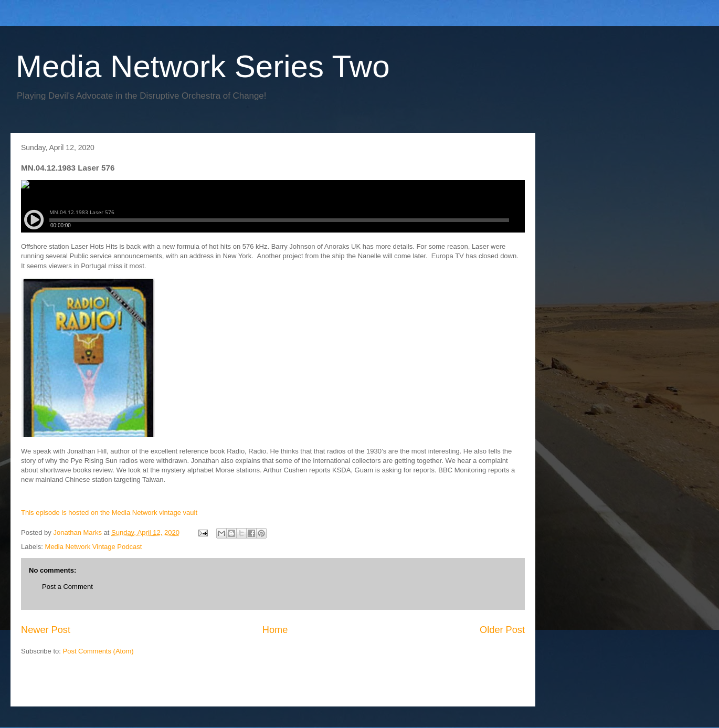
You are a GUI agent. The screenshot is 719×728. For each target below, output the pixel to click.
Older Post (502, 630)
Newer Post (46, 630)
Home (275, 630)
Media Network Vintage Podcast (94, 547)
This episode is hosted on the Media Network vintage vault (109, 513)
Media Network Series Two (203, 66)
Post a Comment (67, 587)
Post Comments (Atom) (98, 651)
